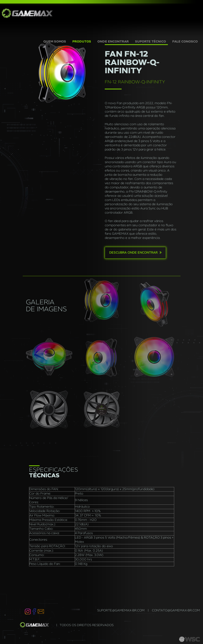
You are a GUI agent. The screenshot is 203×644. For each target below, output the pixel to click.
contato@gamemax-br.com (176, 611)
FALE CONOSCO (185, 42)
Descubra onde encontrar (135, 253)
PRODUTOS (82, 42)
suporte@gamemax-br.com (121, 611)
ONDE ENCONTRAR (113, 42)
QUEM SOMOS (56, 41)
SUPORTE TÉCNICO (151, 42)
